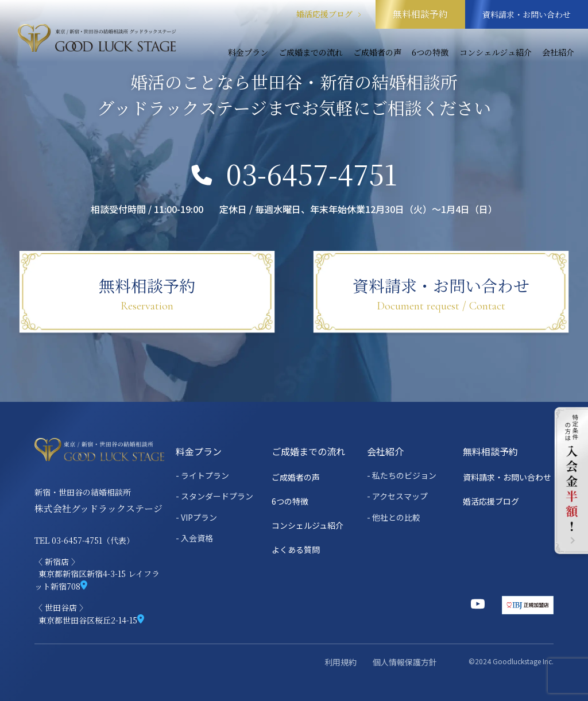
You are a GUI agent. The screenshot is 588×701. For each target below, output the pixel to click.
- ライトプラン (202, 475)
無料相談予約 (420, 14)
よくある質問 (296, 549)
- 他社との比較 (394, 517)
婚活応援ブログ (329, 14)
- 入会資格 (194, 538)
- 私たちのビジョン (402, 475)
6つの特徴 (430, 52)
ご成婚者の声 (377, 52)
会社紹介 (558, 52)
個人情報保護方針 (405, 662)
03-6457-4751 (294, 174)
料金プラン (248, 52)
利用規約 (341, 662)
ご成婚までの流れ (311, 52)
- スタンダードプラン (214, 496)
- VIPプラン (196, 517)
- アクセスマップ (397, 496)
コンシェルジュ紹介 (496, 52)
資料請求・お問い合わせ (527, 14)
